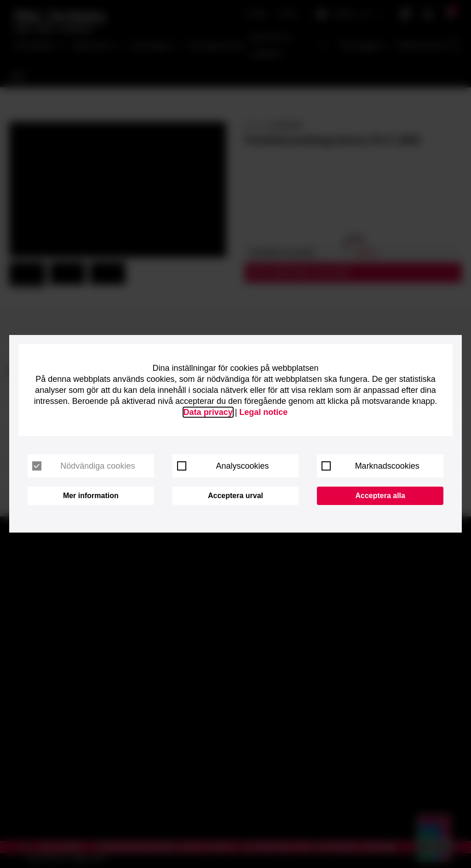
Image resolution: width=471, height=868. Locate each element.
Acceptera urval (235, 496)
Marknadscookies (370, 466)
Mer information (91, 496)
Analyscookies (223, 466)
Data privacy (208, 412)
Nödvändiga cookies (83, 466)
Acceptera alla (380, 496)
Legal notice (263, 412)
